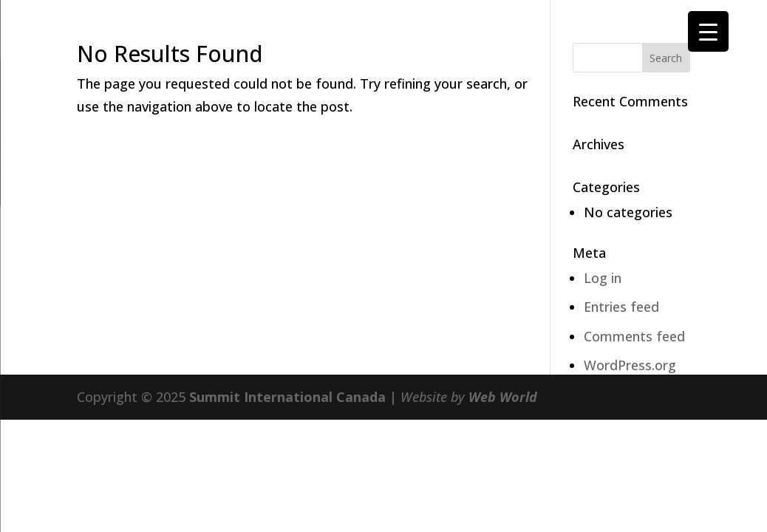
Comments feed (634, 336)
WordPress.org (630, 365)
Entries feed (621, 307)
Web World (503, 397)
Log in (603, 278)
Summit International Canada (287, 397)
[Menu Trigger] (708, 31)
